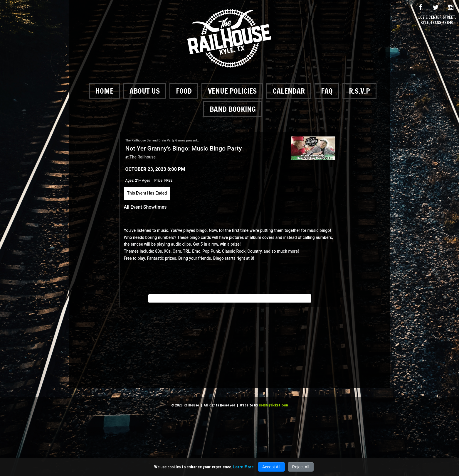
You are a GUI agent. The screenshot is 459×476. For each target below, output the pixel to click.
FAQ (327, 91)
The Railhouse (143, 157)
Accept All (271, 467)
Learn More (243, 467)
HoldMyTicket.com (273, 405)
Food (184, 91)
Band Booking (233, 109)
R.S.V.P (359, 91)
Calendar (289, 91)
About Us (145, 91)
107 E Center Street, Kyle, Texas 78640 (437, 20)
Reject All (301, 467)
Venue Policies (232, 91)
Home (104, 91)
